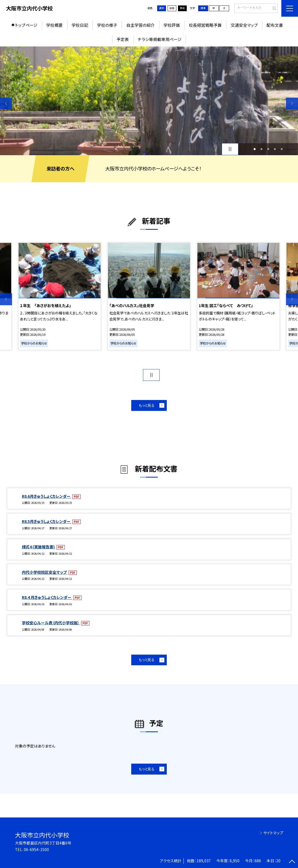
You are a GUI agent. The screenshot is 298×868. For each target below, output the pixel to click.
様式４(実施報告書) (39, 547)
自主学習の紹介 (141, 25)
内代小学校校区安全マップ (45, 572)
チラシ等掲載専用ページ (160, 39)
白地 (172, 8)
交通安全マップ (244, 25)
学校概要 (54, 25)
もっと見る (147, 405)
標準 (203, 8)
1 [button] (255, 149)
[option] (149, 101)
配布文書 (275, 25)
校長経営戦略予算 (205, 25)
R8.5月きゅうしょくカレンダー (47, 521)
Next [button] (292, 104)
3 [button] (268, 149)
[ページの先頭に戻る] (292, 862)
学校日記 (80, 25)
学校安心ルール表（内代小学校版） (51, 623)
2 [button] (261, 149)
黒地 (182, 8)
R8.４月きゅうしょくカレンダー (47, 597)
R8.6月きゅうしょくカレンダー (47, 496)
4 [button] (275, 149)
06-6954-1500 (36, 849)
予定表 (123, 39)
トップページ (26, 25)
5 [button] (282, 149)
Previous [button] (6, 104)
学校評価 (172, 25)
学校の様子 (107, 25)
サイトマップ (273, 833)
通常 (162, 8)
